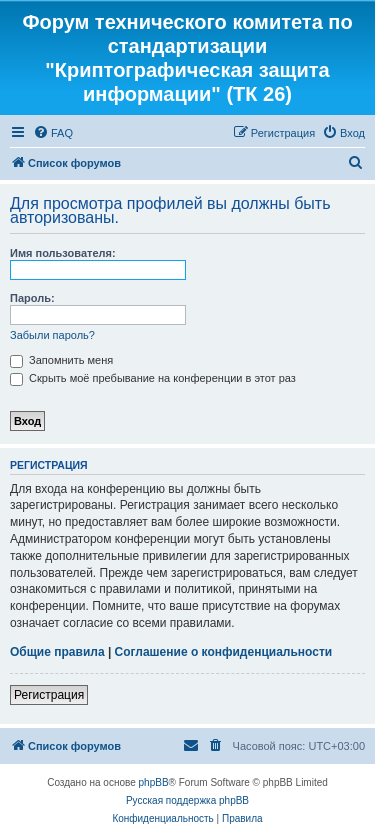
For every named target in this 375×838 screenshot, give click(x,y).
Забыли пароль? (52, 335)
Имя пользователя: (63, 253)
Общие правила (57, 652)
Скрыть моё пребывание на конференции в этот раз (153, 378)
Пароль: (32, 298)
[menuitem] (53, 133)
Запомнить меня (61, 360)
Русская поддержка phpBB (187, 800)
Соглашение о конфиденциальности (224, 652)
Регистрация (49, 695)
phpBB (154, 782)
